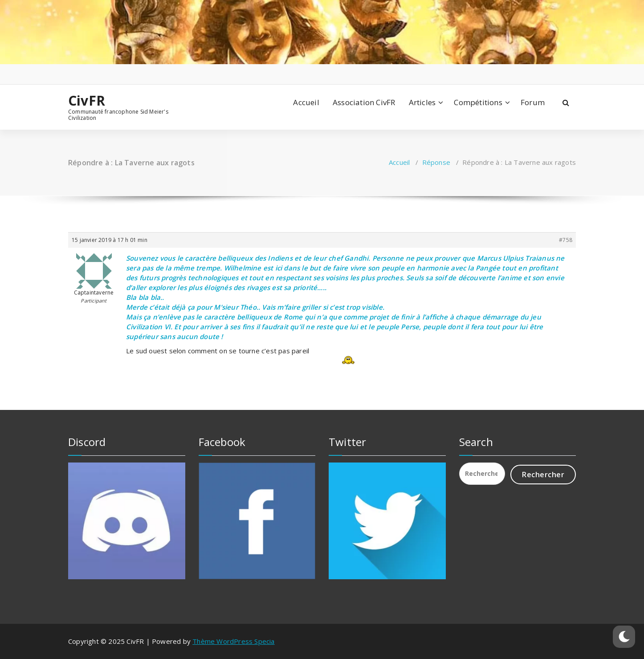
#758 (566, 240)
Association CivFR (364, 102)
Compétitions (478, 102)
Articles (422, 102)
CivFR (87, 101)
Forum (533, 102)
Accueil (306, 102)
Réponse (436, 162)
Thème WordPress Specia (233, 641)
